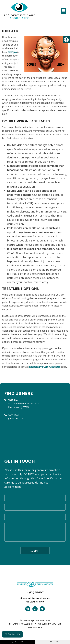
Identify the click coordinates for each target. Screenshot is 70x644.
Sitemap (14, 624)
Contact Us (12, 634)
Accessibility (28, 624)
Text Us (52, 642)
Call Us (17, 642)
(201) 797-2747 (16, 419)
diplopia (12, 52)
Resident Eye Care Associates (45, 367)
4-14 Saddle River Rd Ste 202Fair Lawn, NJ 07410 (23, 405)
